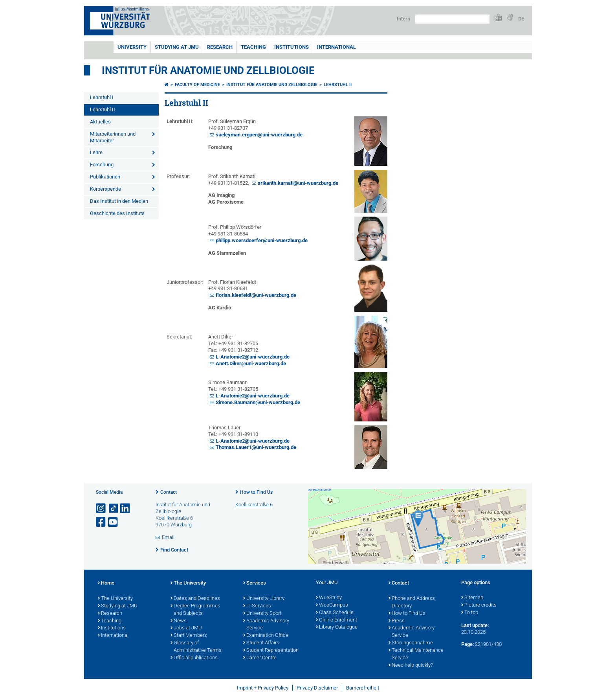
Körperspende (105, 189)
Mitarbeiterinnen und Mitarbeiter (113, 137)
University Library (264, 599)
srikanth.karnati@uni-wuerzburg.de (298, 183)
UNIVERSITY (132, 47)
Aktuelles (100, 122)
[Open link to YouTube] (114, 522)
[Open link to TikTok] (114, 508)
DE (521, 19)
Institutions (112, 628)
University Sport (262, 614)
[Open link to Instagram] (101, 508)
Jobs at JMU (186, 628)
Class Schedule (335, 613)
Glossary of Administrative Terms (196, 647)
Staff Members (189, 636)
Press (397, 621)
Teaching (253, 47)
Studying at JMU (118, 606)
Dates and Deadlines (195, 599)
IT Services (257, 606)
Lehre (96, 152)
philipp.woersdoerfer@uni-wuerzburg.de (262, 240)
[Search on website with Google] (452, 19)
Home (106, 583)
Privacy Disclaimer (317, 688)
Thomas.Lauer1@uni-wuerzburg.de (256, 447)
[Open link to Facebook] (101, 522)
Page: (467, 644)
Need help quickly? (411, 666)
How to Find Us (256, 492)
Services (255, 583)
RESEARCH (220, 47)
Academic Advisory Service (266, 625)
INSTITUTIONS (291, 47)
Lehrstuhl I (102, 97)
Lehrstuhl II (103, 109)
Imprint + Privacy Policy (263, 688)
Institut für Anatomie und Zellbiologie (208, 70)
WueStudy (329, 598)
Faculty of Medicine (197, 85)
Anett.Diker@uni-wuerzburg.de (251, 363)
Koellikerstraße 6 (254, 505)
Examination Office (266, 636)
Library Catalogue (337, 627)
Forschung (102, 165)
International (336, 47)
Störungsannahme (411, 643)
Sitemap (472, 598)
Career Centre (260, 658)
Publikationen (105, 177)
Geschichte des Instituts (117, 213)
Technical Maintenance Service (416, 654)
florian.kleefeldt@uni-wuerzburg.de (256, 295)
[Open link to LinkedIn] (126, 508)
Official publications (194, 658)
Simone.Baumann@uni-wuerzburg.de (258, 402)
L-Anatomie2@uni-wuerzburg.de (253, 357)
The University (115, 599)
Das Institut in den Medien (119, 201)
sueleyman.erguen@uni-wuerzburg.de (259, 135)
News (179, 621)
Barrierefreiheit (363, 688)
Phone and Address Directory (412, 602)
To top (470, 613)
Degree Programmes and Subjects (195, 610)
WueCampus (332, 605)
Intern (403, 19)
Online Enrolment (336, 620)
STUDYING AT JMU (177, 47)
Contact (169, 492)
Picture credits (479, 605)
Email (168, 537)
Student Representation (271, 651)
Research (110, 614)
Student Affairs (261, 643)
